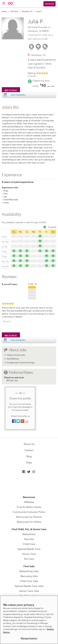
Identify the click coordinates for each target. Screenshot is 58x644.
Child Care (29, 544)
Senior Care (29, 554)
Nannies (29, 539)
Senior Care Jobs (29, 591)
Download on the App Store (29, 485)
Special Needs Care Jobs (29, 586)
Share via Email (27, 421)
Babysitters (29, 534)
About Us (29, 444)
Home (4, 11)
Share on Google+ (22, 421)
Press (29, 462)
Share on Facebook (14, 421)
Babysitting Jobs (29, 571)
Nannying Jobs (29, 576)
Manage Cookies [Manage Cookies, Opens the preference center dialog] (29, 638)
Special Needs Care (29, 549)
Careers (29, 450)
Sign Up (49, 4)
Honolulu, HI (27, 11)
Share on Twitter (18, 421)
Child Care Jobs (29, 581)
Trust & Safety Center (29, 507)
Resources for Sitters (29, 522)
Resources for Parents (29, 517)
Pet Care (14, 11)
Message (11, 335)
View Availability (18, 340)
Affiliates (29, 502)
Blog (29, 456)
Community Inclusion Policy (29, 512)
